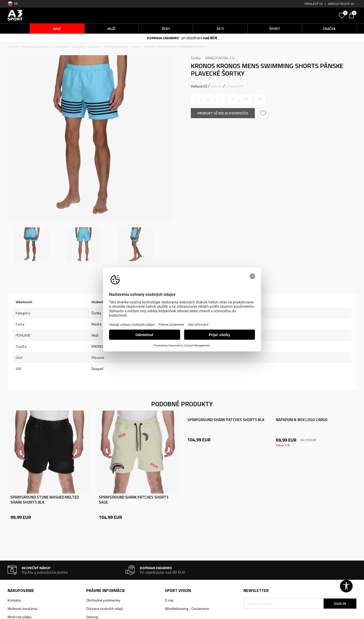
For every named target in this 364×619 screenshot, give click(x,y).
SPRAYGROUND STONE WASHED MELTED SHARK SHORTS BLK (45, 500)
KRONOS (98, 346)
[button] (298, 15)
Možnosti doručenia (22, 608)
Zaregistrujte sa (341, 4)
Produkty (78, 47)
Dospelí (97, 369)
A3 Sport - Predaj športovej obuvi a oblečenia (38, 47)
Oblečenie (94, 47)
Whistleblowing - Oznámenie (187, 608)
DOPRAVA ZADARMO (163, 38)
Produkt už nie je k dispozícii (223, 113)
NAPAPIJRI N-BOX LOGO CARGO (302, 420)
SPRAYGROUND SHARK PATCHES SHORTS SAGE (134, 500)
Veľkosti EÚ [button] (199, 86)
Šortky (136, 47)
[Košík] (353, 15)
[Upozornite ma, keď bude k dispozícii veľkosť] (196, 99)
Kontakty (14, 600)
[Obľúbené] (343, 15)
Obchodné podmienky (103, 600)
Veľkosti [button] (217, 86)
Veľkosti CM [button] (234, 86)
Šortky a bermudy (117, 47)
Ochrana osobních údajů (105, 608)
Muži (95, 335)
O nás (169, 600)
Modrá (96, 324)
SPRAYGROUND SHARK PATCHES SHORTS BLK (226, 420)
